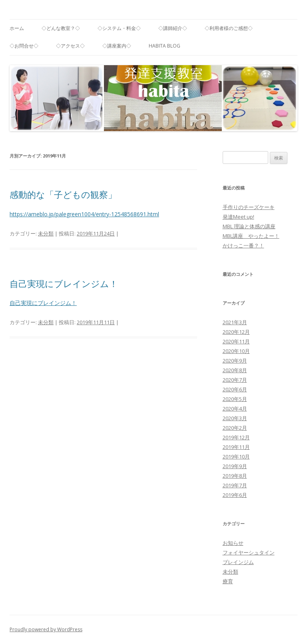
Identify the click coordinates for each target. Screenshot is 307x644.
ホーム (17, 28)
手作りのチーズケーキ (249, 207)
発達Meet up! (238, 217)
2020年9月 (235, 361)
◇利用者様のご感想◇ (229, 28)
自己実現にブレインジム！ (64, 283)
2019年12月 (236, 437)
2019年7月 (235, 485)
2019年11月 (236, 447)
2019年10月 (236, 457)
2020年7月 (235, 380)
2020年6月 (235, 389)
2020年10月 (236, 351)
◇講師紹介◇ (173, 28)
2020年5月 (235, 399)
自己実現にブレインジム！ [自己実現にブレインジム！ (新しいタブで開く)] (43, 303)
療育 (228, 581)
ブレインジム (238, 562)
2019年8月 (235, 476)
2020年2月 (235, 428)
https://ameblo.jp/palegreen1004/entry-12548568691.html (84, 214)
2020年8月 (235, 370)
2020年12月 (236, 332)
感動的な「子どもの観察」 (63, 194)
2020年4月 (235, 409)
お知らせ (233, 543)
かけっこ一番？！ (243, 245)
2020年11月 (236, 341)
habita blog (164, 46)
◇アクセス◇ (70, 46)
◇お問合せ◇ (24, 46)
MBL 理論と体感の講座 (249, 226)
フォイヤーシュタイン (249, 552)
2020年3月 (235, 418)
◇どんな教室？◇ (61, 28)
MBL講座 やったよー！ (251, 236)
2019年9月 (235, 466)
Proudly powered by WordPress (46, 629)
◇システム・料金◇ (119, 28)
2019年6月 (235, 495)
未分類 (46, 233)
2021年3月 (235, 322)
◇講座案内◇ (117, 46)
